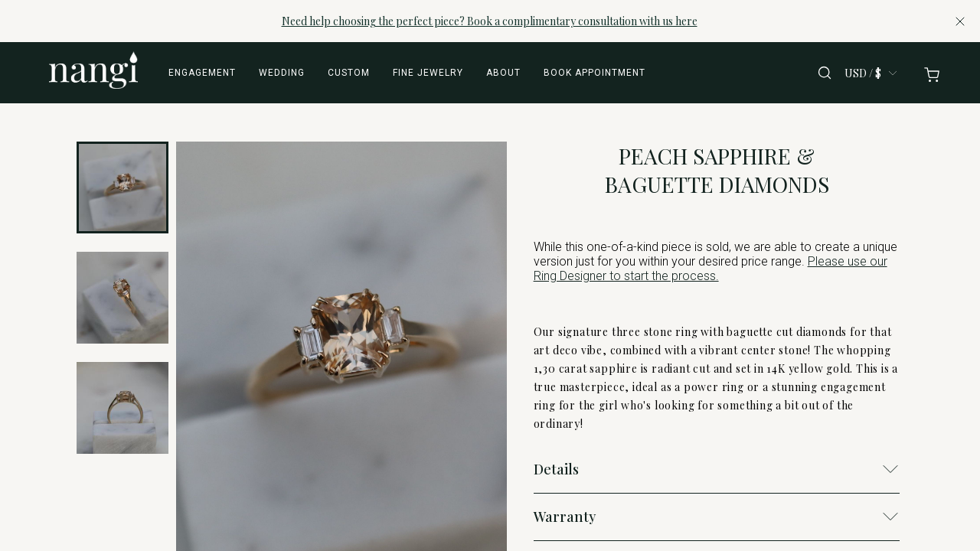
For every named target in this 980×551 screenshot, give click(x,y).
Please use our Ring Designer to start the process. (710, 269)
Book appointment (595, 73)
